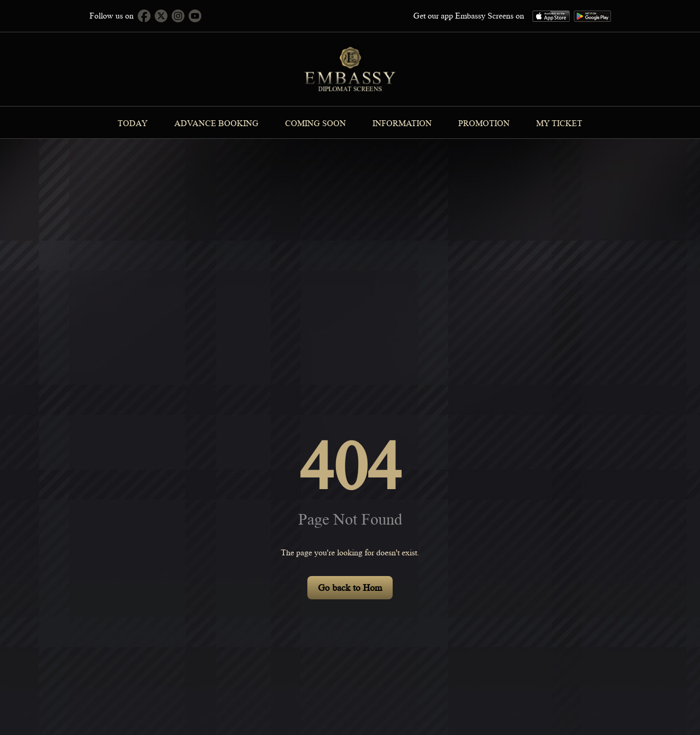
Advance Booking (216, 123)
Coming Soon (316, 123)
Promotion (484, 123)
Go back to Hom (350, 588)
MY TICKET (559, 123)
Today (133, 123)
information (402, 123)
